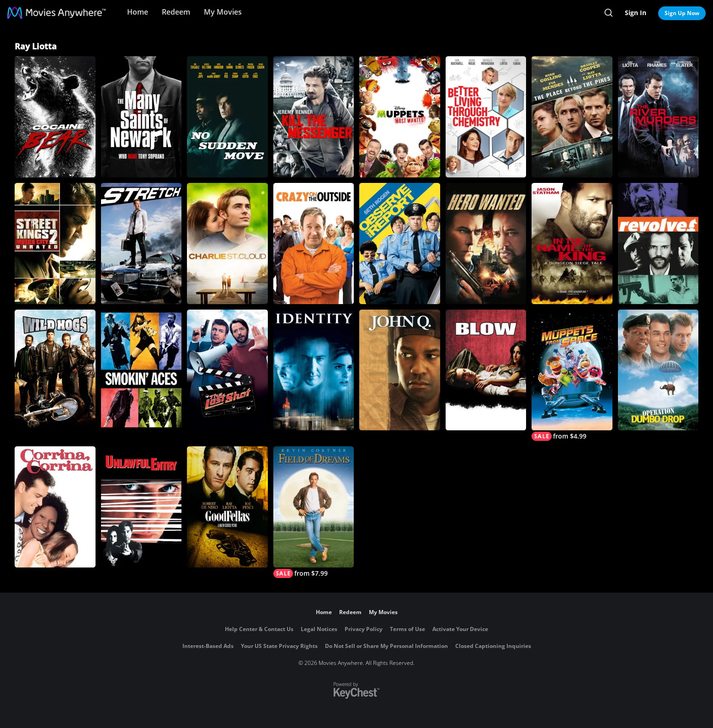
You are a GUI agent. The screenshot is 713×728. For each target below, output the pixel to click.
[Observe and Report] (400, 244)
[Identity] (314, 370)
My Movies (223, 12)
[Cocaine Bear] (55, 117)
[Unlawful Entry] (141, 507)
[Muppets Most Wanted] (400, 117)
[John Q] (400, 370)
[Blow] (486, 370)
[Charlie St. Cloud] (227, 244)
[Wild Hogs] (55, 370)
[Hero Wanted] (486, 244)
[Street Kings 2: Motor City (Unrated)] (55, 244)
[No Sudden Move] (227, 117)
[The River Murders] (658, 117)
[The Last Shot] (227, 370)
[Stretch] (141, 244)
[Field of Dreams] (314, 512)
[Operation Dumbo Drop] (658, 370)
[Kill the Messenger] (314, 117)
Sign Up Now (682, 13)
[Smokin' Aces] (141, 370)
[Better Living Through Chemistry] (486, 117)
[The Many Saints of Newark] (141, 117)
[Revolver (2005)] (658, 244)
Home (138, 12)
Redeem (176, 12)
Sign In (636, 13)
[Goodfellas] (227, 507)
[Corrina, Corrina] (55, 507)
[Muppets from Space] (572, 375)
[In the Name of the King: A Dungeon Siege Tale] (572, 244)
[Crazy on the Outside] (314, 244)
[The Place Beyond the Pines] (572, 117)
